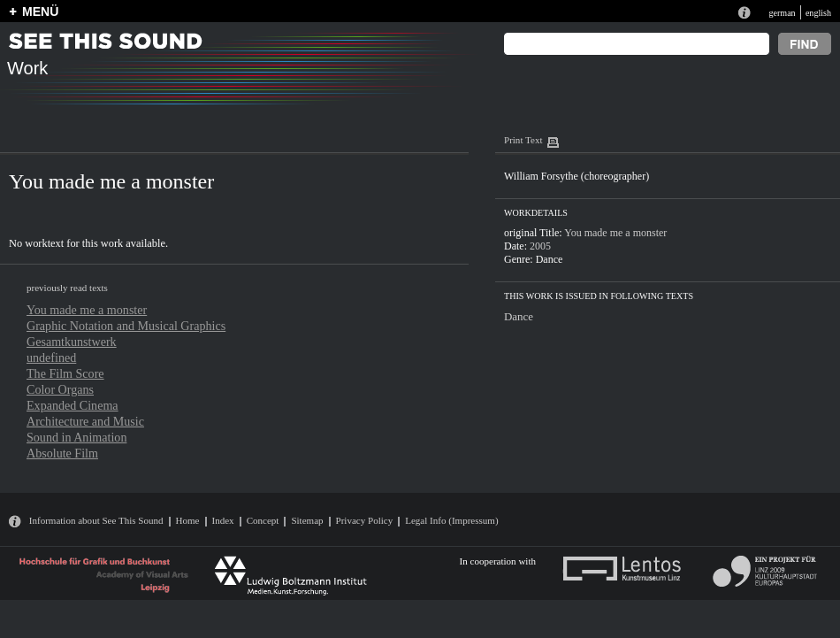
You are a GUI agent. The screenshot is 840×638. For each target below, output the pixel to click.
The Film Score (65, 373)
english (818, 13)
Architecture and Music (85, 421)
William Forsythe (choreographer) (577, 176)
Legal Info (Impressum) (451, 520)
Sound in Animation (76, 437)
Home (188, 520)
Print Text (523, 140)
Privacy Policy (365, 520)
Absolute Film (62, 453)
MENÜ (40, 12)
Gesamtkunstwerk (72, 342)
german (782, 13)
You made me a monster (87, 310)
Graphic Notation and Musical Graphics (126, 326)
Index (223, 520)
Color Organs (60, 389)
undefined (51, 357)
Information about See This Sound (96, 520)
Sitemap (307, 520)
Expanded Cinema (73, 405)
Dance (550, 259)
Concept (263, 520)
